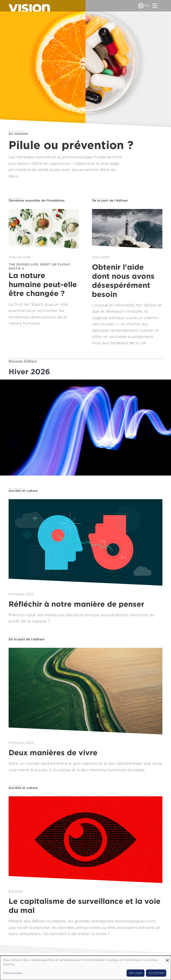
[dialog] (85, 968)
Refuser (135, 973)
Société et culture (23, 491)
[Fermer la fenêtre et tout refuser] (167, 959)
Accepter (156, 973)
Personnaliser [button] (13, 973)
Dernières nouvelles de (37, 200)
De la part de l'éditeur (110, 200)
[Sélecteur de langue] (141, 6)
